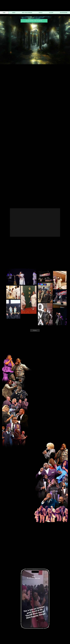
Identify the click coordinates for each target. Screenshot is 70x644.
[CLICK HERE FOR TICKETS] (34, 21)
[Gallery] (35, 330)
